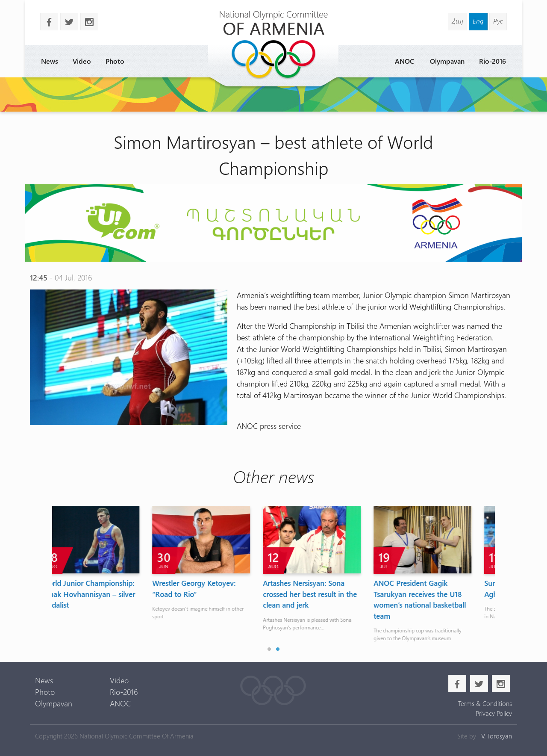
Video (82, 61)
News (50, 61)
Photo (115, 61)
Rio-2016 (493, 61)
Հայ (457, 21)
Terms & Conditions (485, 703)
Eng (478, 21)
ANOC (404, 61)
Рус (498, 21)
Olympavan (447, 61)
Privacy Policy (494, 713)
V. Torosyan (497, 736)
